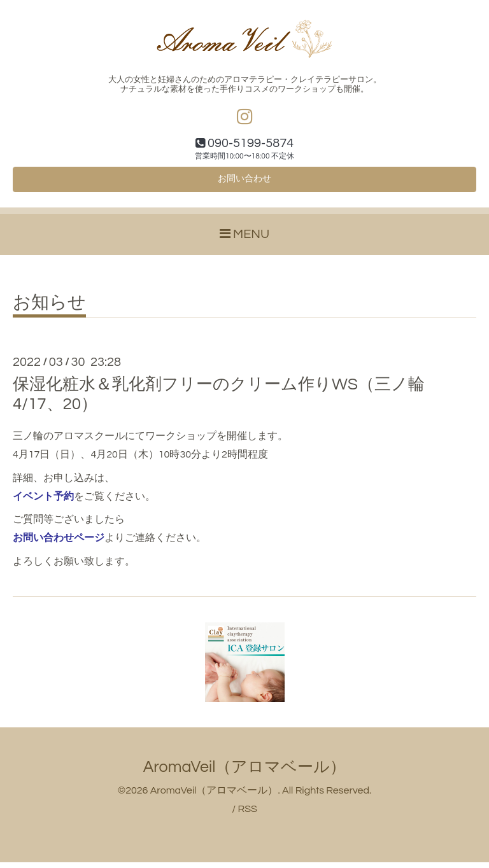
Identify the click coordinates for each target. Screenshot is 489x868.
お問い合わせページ (59, 543)
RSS (247, 815)
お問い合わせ (244, 183)
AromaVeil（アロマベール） (245, 773)
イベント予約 (43, 502)
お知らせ (49, 309)
